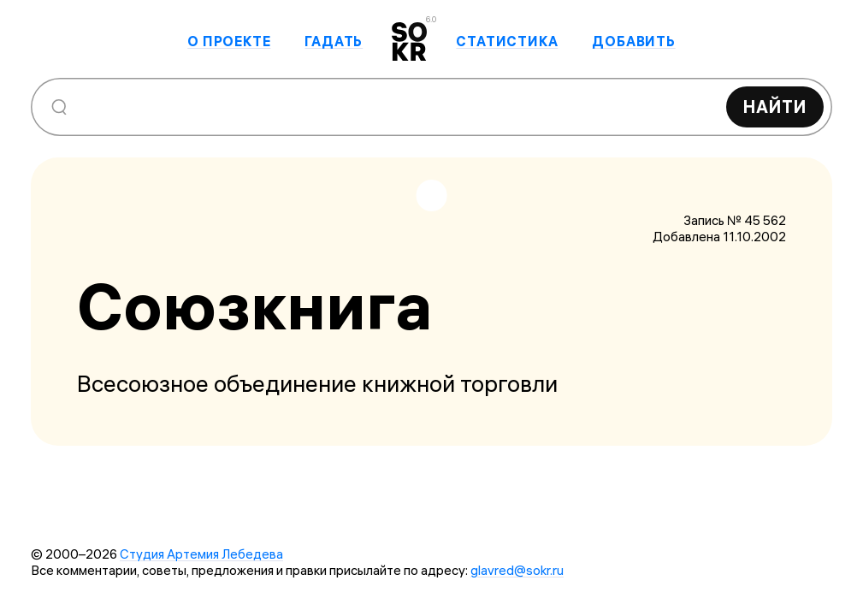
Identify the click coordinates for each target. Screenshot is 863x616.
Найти (775, 107)
